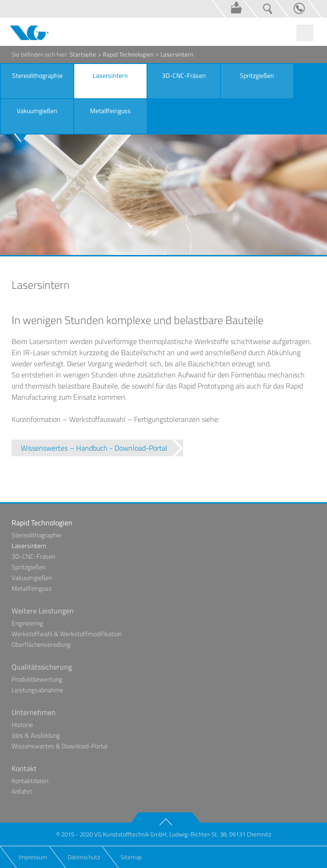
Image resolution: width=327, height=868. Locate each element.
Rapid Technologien (128, 54)
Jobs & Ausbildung (36, 735)
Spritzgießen (29, 567)
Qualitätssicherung (42, 667)
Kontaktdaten (30, 781)
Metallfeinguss (32, 588)
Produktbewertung (37, 679)
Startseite (83, 54)
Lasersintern (29, 546)
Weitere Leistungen (43, 611)
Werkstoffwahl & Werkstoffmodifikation (67, 634)
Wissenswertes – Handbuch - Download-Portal (94, 448)
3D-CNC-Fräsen (33, 556)
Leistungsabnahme (37, 690)
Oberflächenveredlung (41, 644)
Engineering (27, 623)
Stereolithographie (36, 535)
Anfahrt (22, 791)
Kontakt (291, 9)
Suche (260, 9)
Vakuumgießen (32, 578)
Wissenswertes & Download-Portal (228, 9)
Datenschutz (84, 857)
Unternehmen (34, 712)
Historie (22, 724)
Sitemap (131, 857)
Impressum (33, 857)
